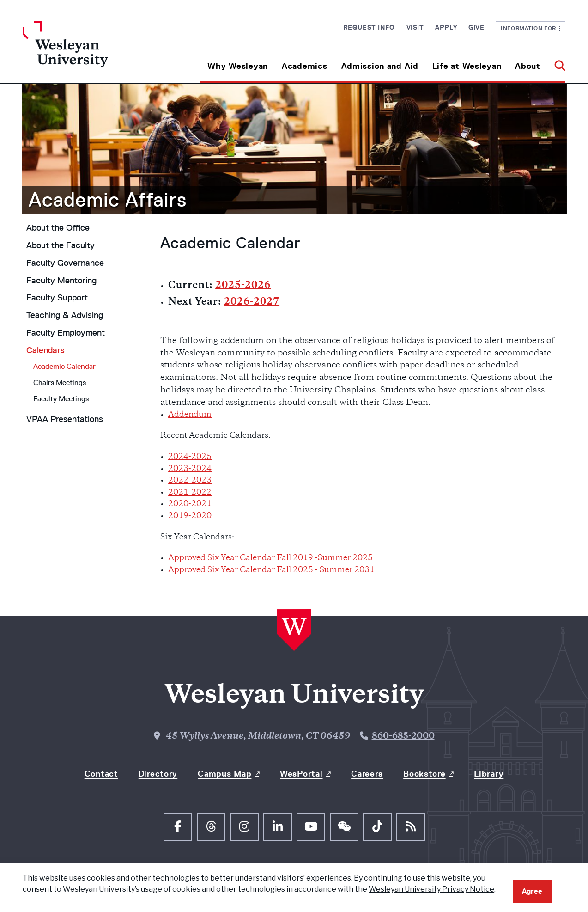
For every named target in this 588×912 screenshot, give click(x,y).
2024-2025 (190, 457)
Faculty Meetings (61, 399)
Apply (446, 27)
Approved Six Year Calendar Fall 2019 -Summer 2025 (270, 558)
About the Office (58, 228)
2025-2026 (243, 286)
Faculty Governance (65, 263)
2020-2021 (190, 504)
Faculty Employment (66, 333)
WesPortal (301, 774)
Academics (304, 66)
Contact (101, 774)
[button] (556, 63)
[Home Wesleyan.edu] (91, 52)
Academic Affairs (108, 200)
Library (489, 774)
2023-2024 (190, 469)
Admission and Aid (380, 66)
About (528, 66)
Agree (532, 891)
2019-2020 (190, 516)
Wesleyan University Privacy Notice (431, 889)
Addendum (190, 415)
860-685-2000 (403, 737)
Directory (158, 774)
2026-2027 (252, 303)
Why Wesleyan (238, 66)
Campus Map (224, 774)
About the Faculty (61, 245)
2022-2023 (190, 481)
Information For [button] (530, 28)
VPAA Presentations (65, 419)
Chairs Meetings (60, 383)
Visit (415, 27)
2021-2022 (190, 493)
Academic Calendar (64, 366)
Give (476, 27)
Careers (367, 774)
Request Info (369, 27)
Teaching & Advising (65, 315)
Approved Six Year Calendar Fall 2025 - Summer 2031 (271, 570)
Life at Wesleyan (467, 66)
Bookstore (424, 774)
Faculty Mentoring (61, 281)
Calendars (45, 350)
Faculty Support (57, 298)
